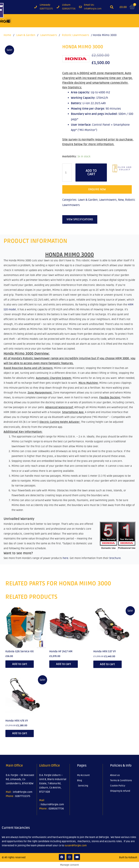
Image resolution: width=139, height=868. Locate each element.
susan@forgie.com (76, 846)
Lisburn (66, 5)
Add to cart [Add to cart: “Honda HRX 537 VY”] (108, 664)
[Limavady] (36, 7)
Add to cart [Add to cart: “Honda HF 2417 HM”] (64, 664)
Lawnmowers (49, 35)
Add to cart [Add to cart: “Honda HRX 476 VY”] (20, 733)
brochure (115, 558)
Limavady (45, 5)
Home (7, 35)
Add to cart (91, 172)
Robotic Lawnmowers (75, 35)
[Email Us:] (80, 7)
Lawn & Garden (26, 35)
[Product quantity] (67, 173)
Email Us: (89, 5)
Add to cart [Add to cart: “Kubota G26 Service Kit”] (20, 664)
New (121, 200)
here (65, 558)
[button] (112, 7)
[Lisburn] (58, 7)
